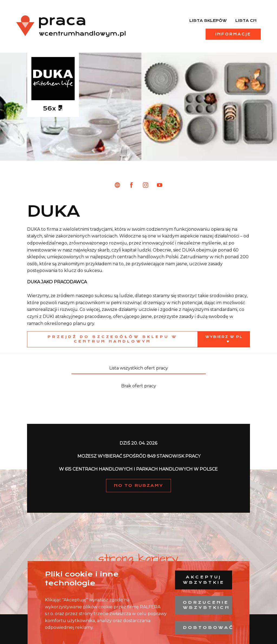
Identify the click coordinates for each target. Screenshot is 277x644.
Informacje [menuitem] (233, 34)
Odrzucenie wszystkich (207, 605)
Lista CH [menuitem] (246, 21)
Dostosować (207, 628)
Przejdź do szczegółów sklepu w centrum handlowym (113, 339)
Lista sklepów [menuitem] (208, 21)
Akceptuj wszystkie (204, 580)
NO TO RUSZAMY (138, 485)
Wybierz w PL (224, 337)
